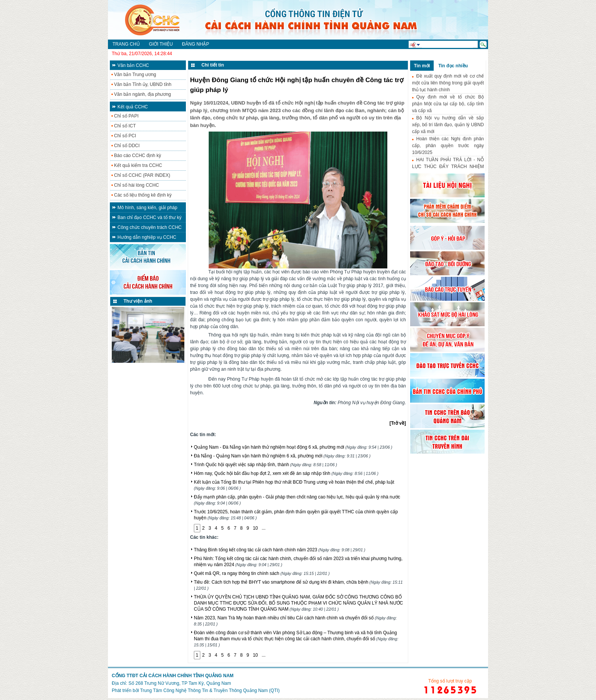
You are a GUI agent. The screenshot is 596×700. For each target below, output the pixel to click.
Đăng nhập (196, 44)
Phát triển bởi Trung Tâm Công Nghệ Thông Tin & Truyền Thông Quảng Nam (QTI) (196, 690)
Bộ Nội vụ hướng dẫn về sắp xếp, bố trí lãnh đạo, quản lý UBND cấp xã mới (448, 125)
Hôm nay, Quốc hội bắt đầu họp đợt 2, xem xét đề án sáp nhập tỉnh (286, 473)
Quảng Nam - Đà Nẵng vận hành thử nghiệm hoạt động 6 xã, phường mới (293, 447)
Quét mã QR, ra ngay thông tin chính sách (262, 573)
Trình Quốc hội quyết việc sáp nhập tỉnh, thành (266, 465)
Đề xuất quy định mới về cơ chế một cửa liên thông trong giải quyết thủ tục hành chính (448, 83)
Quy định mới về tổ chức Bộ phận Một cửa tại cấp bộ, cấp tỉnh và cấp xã (448, 104)
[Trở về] (398, 423)
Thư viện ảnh (138, 301)
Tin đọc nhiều (453, 66)
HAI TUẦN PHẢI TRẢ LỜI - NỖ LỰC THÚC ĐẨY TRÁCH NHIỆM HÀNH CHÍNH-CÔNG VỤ (448, 167)
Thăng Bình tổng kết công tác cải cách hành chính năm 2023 (280, 550)
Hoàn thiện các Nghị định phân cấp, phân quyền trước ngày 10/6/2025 (448, 146)
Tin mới (422, 66)
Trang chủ (126, 44)
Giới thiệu (161, 44)
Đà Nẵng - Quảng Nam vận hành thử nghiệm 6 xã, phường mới (282, 456)
